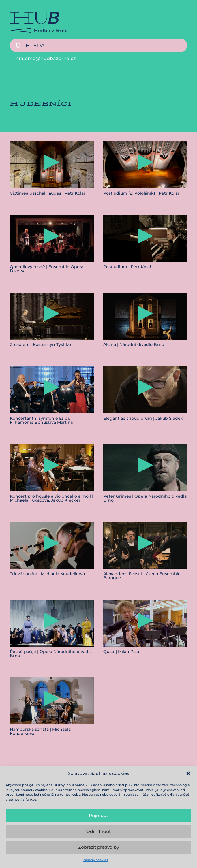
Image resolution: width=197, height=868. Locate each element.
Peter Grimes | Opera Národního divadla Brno (145, 498)
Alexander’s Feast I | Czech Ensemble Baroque (142, 576)
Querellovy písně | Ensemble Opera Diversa (47, 269)
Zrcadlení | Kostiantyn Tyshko (40, 344)
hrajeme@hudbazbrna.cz (46, 58)
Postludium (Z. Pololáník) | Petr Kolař (141, 193)
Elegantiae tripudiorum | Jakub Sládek (143, 418)
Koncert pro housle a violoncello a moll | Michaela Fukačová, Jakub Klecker (51, 498)
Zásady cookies (96, 860)
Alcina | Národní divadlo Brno (134, 344)
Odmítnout (98, 831)
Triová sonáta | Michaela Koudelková (47, 574)
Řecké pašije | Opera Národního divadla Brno (51, 654)
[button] (188, 773)
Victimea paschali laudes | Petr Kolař (48, 193)
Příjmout (98, 815)
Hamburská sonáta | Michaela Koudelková (40, 731)
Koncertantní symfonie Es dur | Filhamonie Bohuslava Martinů (42, 420)
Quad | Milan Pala (121, 652)
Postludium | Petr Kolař (127, 267)
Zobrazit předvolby (98, 847)
